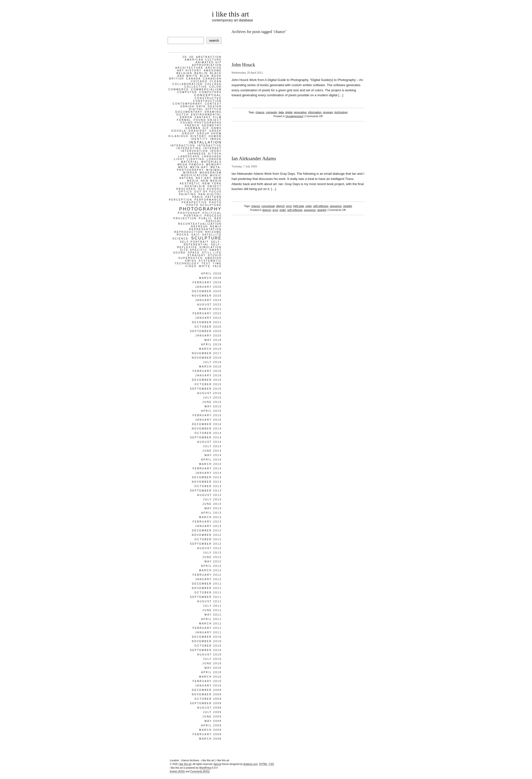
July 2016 (212, 362)
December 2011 (207, 584)
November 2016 (207, 358)
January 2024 (208, 300)
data (281, 112)
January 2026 (208, 287)
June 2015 (212, 402)
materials (212, 162)
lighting (196, 159)
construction (207, 101)
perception (181, 200)
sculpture (207, 238)
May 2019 (213, 340)
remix (216, 227)
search (214, 40)
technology (341, 112)
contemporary (188, 104)
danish (188, 106)
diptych (281, 206)
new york (212, 183)
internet (213, 148)
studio (215, 255)
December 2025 (207, 291)
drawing (213, 112)
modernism (211, 173)
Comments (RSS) (200, 771)
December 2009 (207, 690)
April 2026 (211, 274)
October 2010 (208, 646)
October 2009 (208, 699)
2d (185, 57)
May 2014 (213, 455)
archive (214, 68)
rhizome (213, 232)
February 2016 (207, 371)
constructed (208, 98)
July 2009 (212, 712)
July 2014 (212, 446)
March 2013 (210, 517)
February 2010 (207, 681)
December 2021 (207, 322)
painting (188, 194)
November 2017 (207, 353)
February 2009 (207, 734)
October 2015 (208, 384)
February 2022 (207, 313)
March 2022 (210, 309)
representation (205, 229)
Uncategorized (294, 116)
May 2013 (213, 508)
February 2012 (207, 575)
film (218, 117)
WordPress (205, 768)
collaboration (187, 84)
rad (218, 218)
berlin (201, 73)
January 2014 (208, 473)
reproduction (188, 232)
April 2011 (211, 619)
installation (205, 142)
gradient (198, 131)
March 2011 (210, 624)
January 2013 (208, 526)
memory (214, 165)
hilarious (178, 136)
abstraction (209, 57)
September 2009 (206, 703)
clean (216, 81)
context (213, 104)
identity (199, 139)
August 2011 (210, 601)
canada (193, 79)
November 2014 (207, 429)
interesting (189, 148)
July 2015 (212, 398)
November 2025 (207, 296)
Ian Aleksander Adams (254, 159)
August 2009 (210, 708)
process (213, 216)
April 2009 (211, 725)
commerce (179, 89)
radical (214, 221)
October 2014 (208, 433)
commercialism (206, 89)
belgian (184, 73)
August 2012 (210, 548)
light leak (298, 206)
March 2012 (210, 570)
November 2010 (207, 641)
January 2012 (208, 579)
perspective (194, 202)
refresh (200, 227)
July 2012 (212, 553)
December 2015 (207, 380)
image (216, 139)
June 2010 (212, 663)
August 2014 (210, 442)
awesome (213, 71)
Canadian (212, 79)
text (206, 263)
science (181, 239)
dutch (183, 115)
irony (216, 151)
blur (205, 76)
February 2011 (207, 628)
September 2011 (206, 597)
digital (289, 112)
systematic (210, 261)
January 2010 (208, 686)
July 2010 (212, 659)
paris (198, 197)
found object (208, 120)
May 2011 (213, 615)
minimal (214, 170)
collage (213, 84)
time (217, 263)
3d (192, 57)
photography (201, 209)
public (205, 218)
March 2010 (210, 677)
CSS (271, 764)
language (212, 156)
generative (300, 112)
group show (209, 134)
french (192, 125)
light (179, 159)
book (217, 76)
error (289, 206)
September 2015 (206, 389)
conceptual (268, 206)
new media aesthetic (201, 182)
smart (216, 250)
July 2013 (212, 500)
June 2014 (212, 451)
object (215, 186)
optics (185, 192)
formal (184, 120)
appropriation (207, 65)
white (205, 266)
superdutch (191, 258)
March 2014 (210, 464)
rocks (183, 235)
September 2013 (206, 491)
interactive (209, 146)
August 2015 (210, 393)
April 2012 (211, 566)
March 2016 (210, 367)
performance (208, 200)
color (216, 87)
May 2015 (213, 406)
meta (183, 167)
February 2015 (207, 415)
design (215, 106)
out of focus (208, 192)
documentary (189, 112)
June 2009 (212, 717)
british (177, 79)
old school (210, 189)
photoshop (189, 213)
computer (271, 112)
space (194, 253)
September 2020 (206, 331)
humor (215, 136)
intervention (194, 151)
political (212, 213)
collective (196, 87)
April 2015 (211, 411)
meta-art (199, 167)
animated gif (209, 62)
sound (179, 253)
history (199, 136)
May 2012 (213, 562)
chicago (199, 81)
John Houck (243, 65)
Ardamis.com (250, 764)
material (190, 162)
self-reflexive (321, 206)
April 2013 (211, 513)
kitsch (215, 154)
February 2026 (207, 282)
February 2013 (207, 522)
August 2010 (210, 655)
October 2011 (208, 593)
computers (211, 92)
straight (348, 206)
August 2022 (210, 305)
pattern (213, 197)
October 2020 (208, 327)
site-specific (194, 250)
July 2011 (212, 606)
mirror (190, 173)
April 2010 (211, 672)
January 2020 (208, 336)
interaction (183, 146)
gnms (217, 128)
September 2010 (206, 650)
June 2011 (212, 610)
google (179, 131)
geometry (212, 125)
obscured (186, 189)
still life (212, 253)
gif (206, 128)
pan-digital (210, 194)
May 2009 (213, 721)
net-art (204, 178)
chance (260, 112)
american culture (203, 60)
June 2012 (212, 557)
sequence (336, 206)
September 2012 (206, 544)
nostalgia (195, 186)
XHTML (263, 764)
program (328, 112)
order (309, 206)
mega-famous (191, 165)
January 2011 (208, 632)
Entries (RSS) (177, 771)
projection (185, 218)
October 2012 (208, 539)
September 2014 (206, 437)
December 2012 (207, 531)
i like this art (231, 14)
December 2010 (207, 637)
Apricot (218, 764)
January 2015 (208, 420)
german (193, 128)
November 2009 (207, 694)
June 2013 (212, 504)
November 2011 (207, 588)
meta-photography (199, 169)
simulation (210, 247)
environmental (206, 115)
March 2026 (210, 278)
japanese (197, 154)
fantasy (203, 117)
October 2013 (208, 486)
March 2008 (210, 739)
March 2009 (210, 730)
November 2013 (207, 482)
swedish (213, 258)
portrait (193, 216)
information (315, 112)
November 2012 (207, 535)
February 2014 (207, 469)
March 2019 (210, 349)
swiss (191, 261)
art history (189, 71)
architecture (189, 68)
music (216, 175)
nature (187, 178)
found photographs (201, 123)
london (214, 159)
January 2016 (208, 375)
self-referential (203, 243)
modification (194, 175)
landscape (189, 156)
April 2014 (211, 460)
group (189, 134)
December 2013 (207, 477)
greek (215, 131)
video (191, 266)
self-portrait (194, 242)
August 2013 (210, 495)
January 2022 (208, 318)
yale (217, 266)
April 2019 (211, 344)
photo (215, 202)
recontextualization (200, 224)
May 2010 (213, 668)
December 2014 (207, 424)
